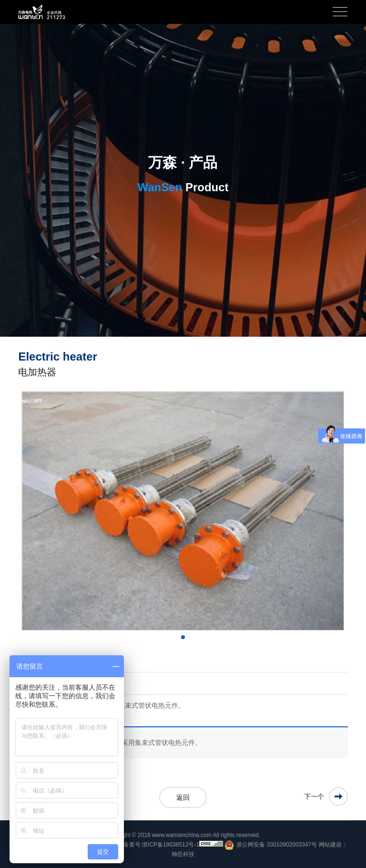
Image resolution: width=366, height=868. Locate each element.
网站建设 (330, 845)
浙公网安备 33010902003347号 (271, 845)
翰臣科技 (183, 854)
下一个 (314, 796)
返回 (183, 797)
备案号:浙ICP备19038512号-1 (161, 845)
